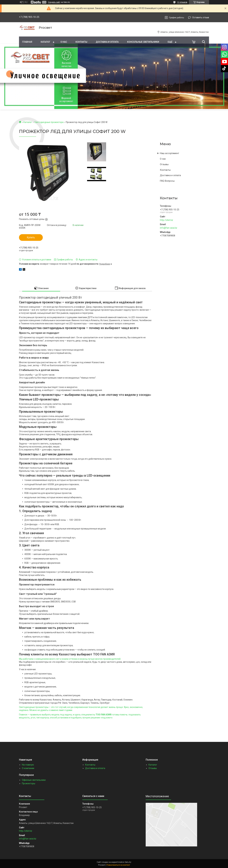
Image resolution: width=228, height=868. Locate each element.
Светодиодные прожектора (49, 122)
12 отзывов (182, 2)
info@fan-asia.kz (169, 228)
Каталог (46, 42)
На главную (28, 765)
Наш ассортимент (169, 153)
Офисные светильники (34, 780)
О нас (64, 42)
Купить (31, 237)
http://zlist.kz (166, 220)
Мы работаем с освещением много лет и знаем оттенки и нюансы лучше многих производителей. (70, 659)
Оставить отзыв (201, 17)
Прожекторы (28, 783)
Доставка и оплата (107, 42)
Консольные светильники (143, 42)
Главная (27, 42)
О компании (28, 768)
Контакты (81, 42)
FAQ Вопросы (167, 181)
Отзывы (164, 164)
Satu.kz (128, 862)
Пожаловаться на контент (118, 865)
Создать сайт (54, 2)
